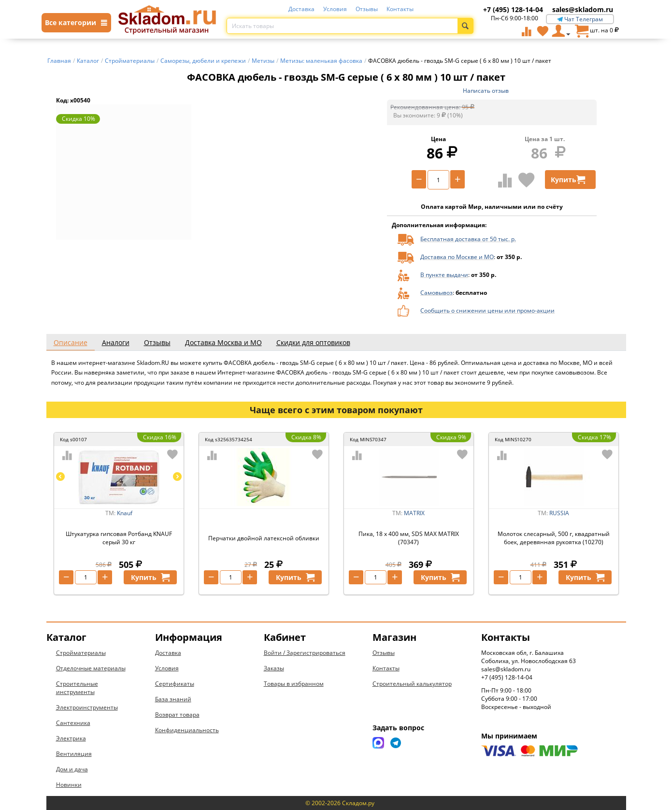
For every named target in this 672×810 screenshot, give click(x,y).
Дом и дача (72, 769)
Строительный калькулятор (412, 684)
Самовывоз (436, 293)
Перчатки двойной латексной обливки (264, 538)
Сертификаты (175, 684)
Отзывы (367, 9)
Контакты (400, 9)
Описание (71, 342)
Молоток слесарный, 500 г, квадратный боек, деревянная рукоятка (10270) (554, 538)
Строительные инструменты (77, 688)
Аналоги (116, 342)
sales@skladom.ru (583, 9)
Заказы (274, 668)
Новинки (69, 785)
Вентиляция (74, 754)
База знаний (173, 699)
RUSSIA (559, 513)
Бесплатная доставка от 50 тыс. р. (468, 239)
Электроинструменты (87, 707)
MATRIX (414, 513)
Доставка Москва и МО (223, 342)
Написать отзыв (486, 91)
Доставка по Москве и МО (457, 257)
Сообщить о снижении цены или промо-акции (487, 311)
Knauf (125, 513)
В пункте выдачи (444, 275)
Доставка (301, 9)
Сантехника (73, 723)
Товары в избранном (294, 684)
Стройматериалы (81, 653)
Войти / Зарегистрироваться (305, 653)
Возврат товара (177, 715)
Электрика (71, 738)
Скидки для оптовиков (313, 342)
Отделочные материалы (91, 668)
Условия (335, 9)
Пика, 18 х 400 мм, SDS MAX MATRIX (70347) (409, 538)
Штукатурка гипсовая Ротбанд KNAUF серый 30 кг (119, 538)
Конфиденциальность (187, 730)
